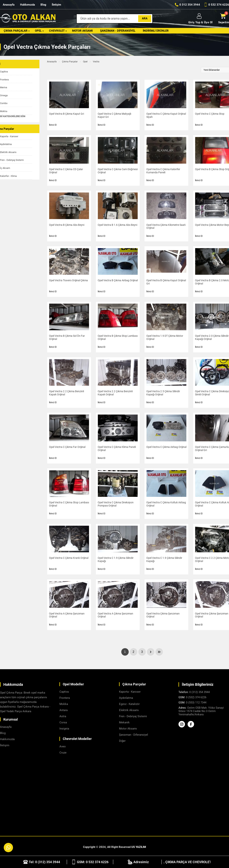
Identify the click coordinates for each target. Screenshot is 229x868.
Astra (63, 716)
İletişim (56, 5)
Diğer (122, 741)
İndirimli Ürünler (156, 31)
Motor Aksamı (82, 31)
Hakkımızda (27, 5)
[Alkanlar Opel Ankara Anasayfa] (28, 19)
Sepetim (224, 19)
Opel (38, 31)
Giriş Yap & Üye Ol (200, 19)
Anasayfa (9, 5)
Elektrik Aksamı (129, 710)
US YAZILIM (139, 847)
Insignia (64, 729)
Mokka (64, 704)
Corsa (63, 722)
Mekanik (124, 722)
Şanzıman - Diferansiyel (118, 31)
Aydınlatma (126, 698)
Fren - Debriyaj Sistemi (133, 716)
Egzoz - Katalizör (129, 704)
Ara (145, 18)
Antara (64, 710)
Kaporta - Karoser (130, 692)
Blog (43, 5)
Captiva (64, 692)
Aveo (63, 746)
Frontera (65, 698)
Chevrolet (57, 31)
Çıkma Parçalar (16, 31)
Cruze (63, 753)
